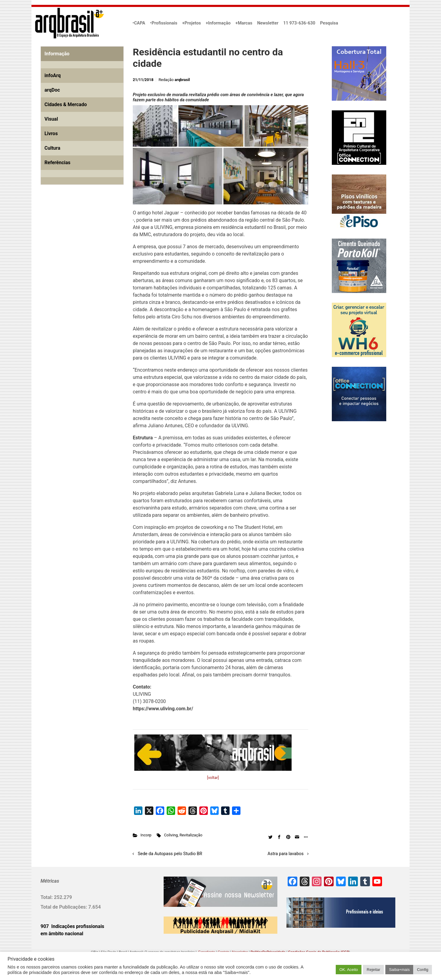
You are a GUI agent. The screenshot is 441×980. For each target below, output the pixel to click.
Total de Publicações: (64, 907)
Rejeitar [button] (373, 970)
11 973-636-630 (299, 23)
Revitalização (191, 835)
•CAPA (139, 23)
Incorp (146, 835)
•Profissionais (164, 23)
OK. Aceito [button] (349, 970)
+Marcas (244, 23)
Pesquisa (329, 23)
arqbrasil (182, 80)
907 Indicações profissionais (72, 926)
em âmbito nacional (62, 934)
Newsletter (268, 23)
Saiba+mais (399, 970)
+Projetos (191, 23)
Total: (47, 897)
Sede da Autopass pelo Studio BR (170, 854)
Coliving (171, 835)
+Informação (218, 23)
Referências (57, 163)
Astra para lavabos (286, 854)
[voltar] (213, 778)
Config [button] (423, 970)
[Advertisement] (78, 259)
